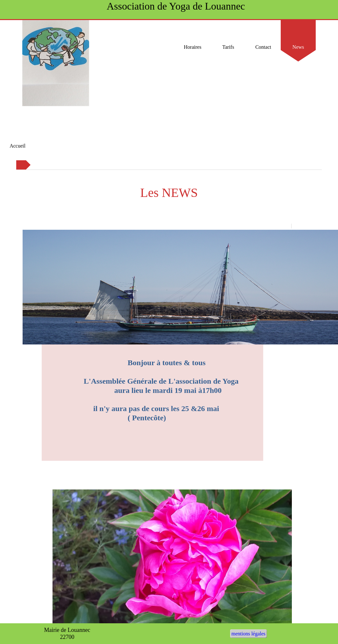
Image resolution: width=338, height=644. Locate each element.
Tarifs (228, 47)
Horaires (193, 47)
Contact (263, 47)
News (298, 47)
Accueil (18, 146)
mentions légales (248, 634)
